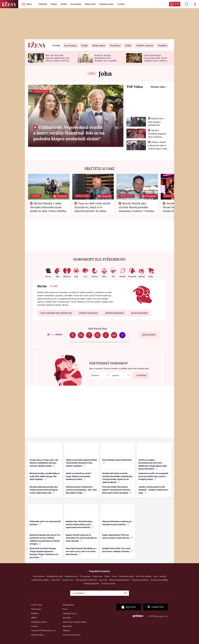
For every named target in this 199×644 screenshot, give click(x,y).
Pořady (121, 4)
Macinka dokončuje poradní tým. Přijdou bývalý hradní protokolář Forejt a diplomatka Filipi (44, 490)
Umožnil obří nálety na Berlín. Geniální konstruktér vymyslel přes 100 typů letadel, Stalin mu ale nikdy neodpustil (117, 478)
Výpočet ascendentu (140, 580)
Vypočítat (140, 374)
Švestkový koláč (108, 583)
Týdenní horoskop (88, 313)
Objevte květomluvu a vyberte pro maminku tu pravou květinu (117, 523)
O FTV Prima (36, 605)
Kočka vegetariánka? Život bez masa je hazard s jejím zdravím (117, 536)
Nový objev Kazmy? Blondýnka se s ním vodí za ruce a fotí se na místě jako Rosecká (81, 551)
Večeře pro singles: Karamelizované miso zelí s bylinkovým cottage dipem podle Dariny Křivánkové (153, 464)
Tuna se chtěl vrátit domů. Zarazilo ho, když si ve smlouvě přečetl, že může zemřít (93, 209)
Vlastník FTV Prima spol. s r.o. (44, 630)
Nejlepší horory (71, 576)
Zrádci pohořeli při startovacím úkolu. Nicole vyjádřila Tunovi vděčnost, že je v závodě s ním (156, 59)
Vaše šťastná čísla (97, 328)
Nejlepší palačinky (92, 583)
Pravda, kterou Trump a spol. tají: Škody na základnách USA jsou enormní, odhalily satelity (44, 463)
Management (68, 605)
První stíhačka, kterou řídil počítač (117, 461)
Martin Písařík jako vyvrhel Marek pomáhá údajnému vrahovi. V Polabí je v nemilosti (136, 209)
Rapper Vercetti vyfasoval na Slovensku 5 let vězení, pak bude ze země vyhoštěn (81, 538)
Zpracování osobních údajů (74, 622)
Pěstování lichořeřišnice (119, 580)
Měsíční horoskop (114, 313)
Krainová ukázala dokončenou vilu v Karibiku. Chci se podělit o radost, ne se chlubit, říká (106, 59)
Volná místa (36, 609)
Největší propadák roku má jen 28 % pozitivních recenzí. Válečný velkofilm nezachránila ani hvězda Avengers (45, 539)
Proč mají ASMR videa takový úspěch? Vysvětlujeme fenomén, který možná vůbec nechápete (117, 490)
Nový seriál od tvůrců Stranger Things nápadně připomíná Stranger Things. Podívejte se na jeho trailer (44, 553)
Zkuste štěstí (149, 335)
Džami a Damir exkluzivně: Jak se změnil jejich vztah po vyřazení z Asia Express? (158, 148)
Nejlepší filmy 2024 (55, 576)
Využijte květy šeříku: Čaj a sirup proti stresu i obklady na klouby (117, 550)
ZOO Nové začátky (144, 576)
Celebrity (43, 4)
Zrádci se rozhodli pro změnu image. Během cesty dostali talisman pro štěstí (78, 476)
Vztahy (54, 4)
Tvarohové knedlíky (159, 580)
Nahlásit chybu (37, 635)
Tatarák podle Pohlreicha (86, 580)
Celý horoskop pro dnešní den (56, 313)
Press (65, 609)
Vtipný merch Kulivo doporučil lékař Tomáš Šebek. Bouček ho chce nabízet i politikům (81, 463)
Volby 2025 (55, 580)
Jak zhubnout (39, 576)
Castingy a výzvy (70, 613)
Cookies (34, 626)
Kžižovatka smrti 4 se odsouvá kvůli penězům (45, 523)
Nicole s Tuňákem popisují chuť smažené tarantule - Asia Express (157, 137)
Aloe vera (103, 580)
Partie (107, 576)
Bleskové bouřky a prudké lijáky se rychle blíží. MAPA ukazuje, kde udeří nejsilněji (45, 476)
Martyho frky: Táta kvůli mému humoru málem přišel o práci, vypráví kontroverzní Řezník (79, 524)
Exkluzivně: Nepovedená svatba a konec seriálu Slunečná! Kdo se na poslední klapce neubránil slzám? (69, 133)
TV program (85, 576)
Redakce (66, 630)
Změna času (97, 576)
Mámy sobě (90, 4)
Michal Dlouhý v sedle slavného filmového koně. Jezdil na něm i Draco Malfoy (48, 207)
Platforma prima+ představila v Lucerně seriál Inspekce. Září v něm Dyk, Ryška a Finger (81, 490)
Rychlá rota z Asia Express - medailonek (156, 122)
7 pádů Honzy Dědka (40, 580)
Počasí (114, 576)
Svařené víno (68, 580)
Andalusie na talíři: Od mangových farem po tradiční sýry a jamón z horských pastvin (153, 476)
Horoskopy (76, 4)
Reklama (35, 613)
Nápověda (67, 626)
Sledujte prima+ (107, 4)
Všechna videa (158, 87)
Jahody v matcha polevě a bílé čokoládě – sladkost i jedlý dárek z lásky (153, 490)
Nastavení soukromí (71, 635)
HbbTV (34, 618)
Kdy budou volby (126, 576)
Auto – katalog (160, 576)
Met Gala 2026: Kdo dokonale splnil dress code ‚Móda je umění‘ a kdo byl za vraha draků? (57, 59)
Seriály (64, 4)
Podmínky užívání (39, 622)
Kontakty (67, 618)
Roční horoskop (139, 313)
